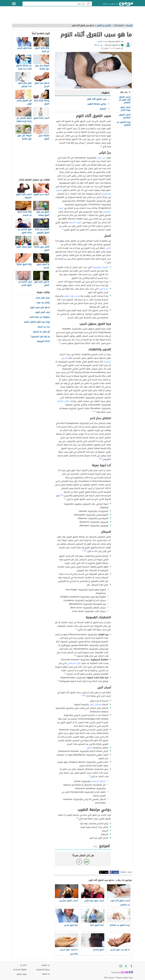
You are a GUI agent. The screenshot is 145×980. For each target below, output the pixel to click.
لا (79, 862)
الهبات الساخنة (75, 222)
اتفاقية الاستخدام (20, 970)
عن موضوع (46, 965)
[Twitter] (126, 966)
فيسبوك (116, 872)
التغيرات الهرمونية (100, 267)
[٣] (88, 215)
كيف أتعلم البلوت (42, 312)
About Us (46, 974)
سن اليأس (101, 158)
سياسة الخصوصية (43, 970)
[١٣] (86, 551)
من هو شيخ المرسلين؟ (40, 337)
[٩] (100, 459)
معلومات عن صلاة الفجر (40, 317)
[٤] (63, 229)
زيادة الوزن (104, 289)
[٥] (106, 262)
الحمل (108, 248)
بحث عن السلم (44, 327)
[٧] (93, 411)
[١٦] (65, 673)
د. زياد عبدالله (99, 45)
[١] (86, 142)
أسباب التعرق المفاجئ (125, 116)
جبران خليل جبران (43, 298)
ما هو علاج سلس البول (40, 308)
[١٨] (83, 695)
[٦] (60, 343)
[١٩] (77, 818)
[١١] (61, 495)
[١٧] (58, 681)
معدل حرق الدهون (72, 296)
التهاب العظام (64, 401)
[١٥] (75, 655)
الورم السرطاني (74, 663)
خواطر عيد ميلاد (43, 303)
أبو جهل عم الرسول (41, 332)
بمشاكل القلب (95, 704)
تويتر (106, 872)
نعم (87, 862)
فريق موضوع (22, 974)
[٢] (101, 146)
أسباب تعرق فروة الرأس (125, 109)
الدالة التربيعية (43, 341)
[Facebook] (131, 966)
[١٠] (63, 495)
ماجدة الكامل (103, 42)
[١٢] (65, 499)
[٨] (101, 459)
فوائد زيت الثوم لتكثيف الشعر (37, 322)
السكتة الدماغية (99, 781)
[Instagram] (121, 966)
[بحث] (88, 4)
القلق (89, 748)
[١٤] (84, 551)
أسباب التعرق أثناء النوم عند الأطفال (125, 100)
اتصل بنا (23, 965)
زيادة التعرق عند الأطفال (124, 123)
